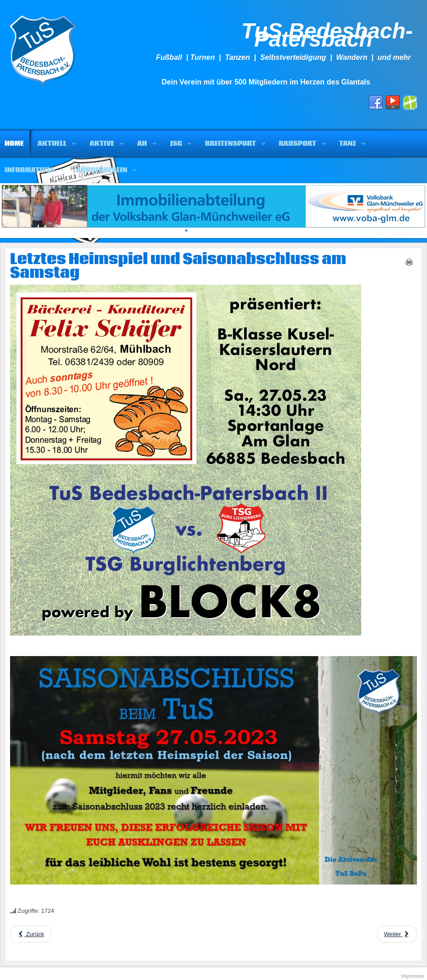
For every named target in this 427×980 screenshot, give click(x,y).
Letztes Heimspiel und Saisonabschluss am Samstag (178, 266)
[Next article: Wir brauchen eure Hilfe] (397, 934)
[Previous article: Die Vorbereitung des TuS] (31, 934)
